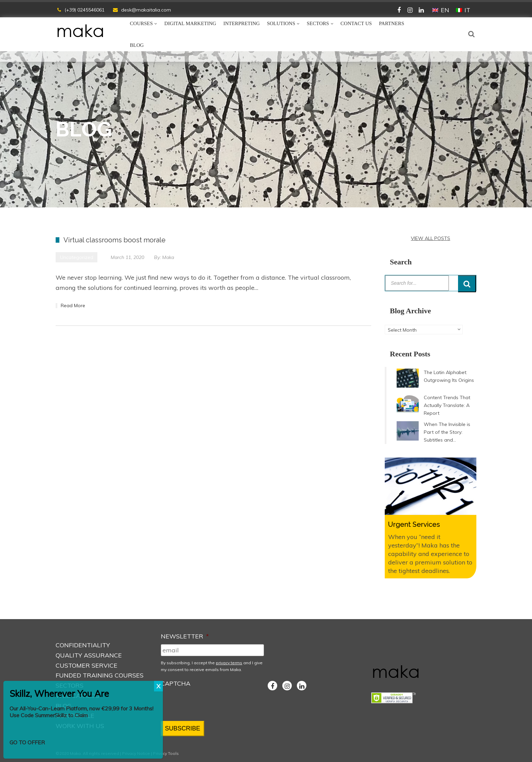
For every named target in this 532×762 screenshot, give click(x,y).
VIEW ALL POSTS (431, 238)
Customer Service (87, 665)
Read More (73, 305)
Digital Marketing (190, 23)
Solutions (281, 23)
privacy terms (229, 663)
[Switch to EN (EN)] (441, 10)
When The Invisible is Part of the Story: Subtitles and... (447, 432)
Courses (141, 23)
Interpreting (242, 23)
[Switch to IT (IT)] (463, 10)
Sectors (318, 23)
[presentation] (212, 704)
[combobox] (424, 330)
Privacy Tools (166, 753)
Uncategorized (77, 257)
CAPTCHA (176, 683)
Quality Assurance (89, 655)
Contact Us (356, 23)
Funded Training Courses (100, 675)
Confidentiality (83, 645)
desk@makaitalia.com (146, 10)
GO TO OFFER (27, 742)
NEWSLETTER (185, 636)
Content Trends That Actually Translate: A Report (447, 405)
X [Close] (158, 686)
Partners (392, 23)
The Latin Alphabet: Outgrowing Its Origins (449, 376)
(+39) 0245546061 (84, 10)
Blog (137, 45)
